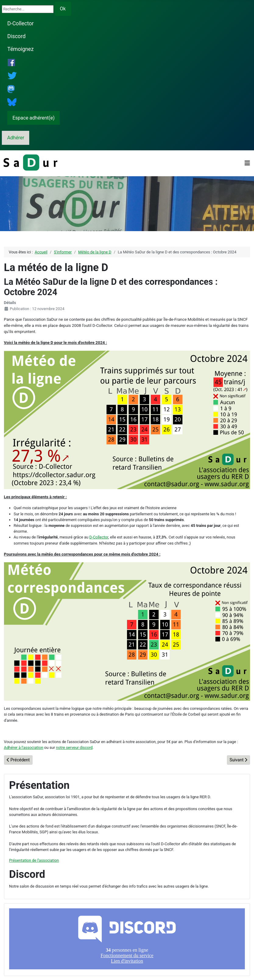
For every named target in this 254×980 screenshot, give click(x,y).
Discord (16, 36)
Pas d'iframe (127, 939)
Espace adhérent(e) (34, 118)
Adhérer (16, 138)
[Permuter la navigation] (247, 163)
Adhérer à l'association (24, 748)
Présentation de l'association (34, 860)
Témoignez (20, 49)
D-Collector (21, 23)
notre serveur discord (74, 748)
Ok (63, 9)
